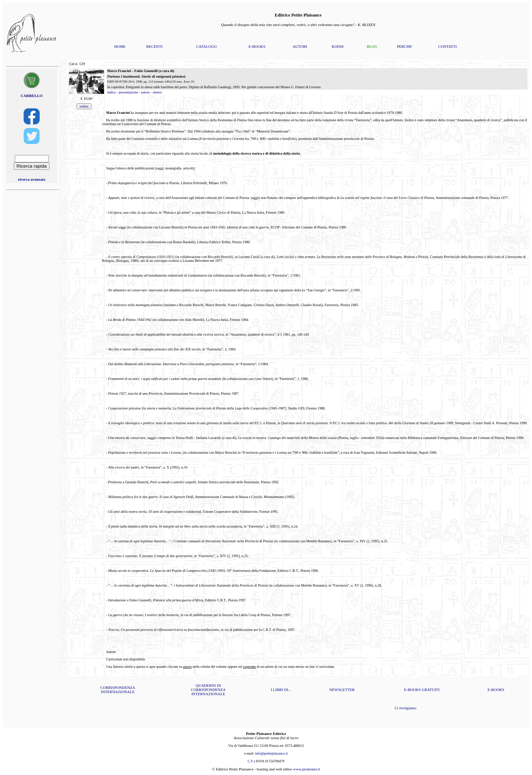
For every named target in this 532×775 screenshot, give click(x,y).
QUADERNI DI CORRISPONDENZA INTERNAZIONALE (208, 690)
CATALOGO (206, 46)
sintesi (157, 92)
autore (145, 92)
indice (111, 92)
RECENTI (154, 46)
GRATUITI (431, 690)
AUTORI (300, 46)
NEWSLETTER (342, 690)
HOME (120, 46)
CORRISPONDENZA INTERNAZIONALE (118, 690)
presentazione (128, 92)
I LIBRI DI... (281, 690)
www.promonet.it (307, 769)
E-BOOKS (257, 46)
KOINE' (338, 46)
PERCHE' (405, 46)
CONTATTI (447, 46)
